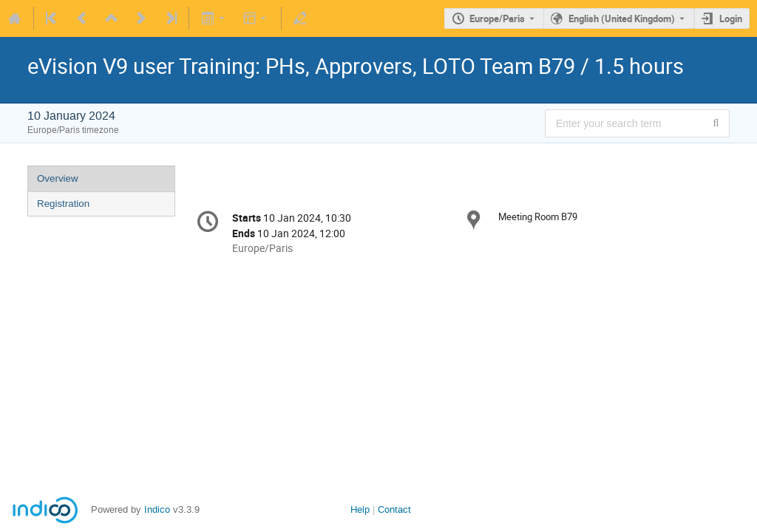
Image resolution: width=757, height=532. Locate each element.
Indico (157, 509)
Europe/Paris (497, 18)
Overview (58, 178)
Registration (63, 204)
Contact (394, 509)
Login (731, 18)
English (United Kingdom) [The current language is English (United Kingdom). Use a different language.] (622, 18)
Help (360, 509)
